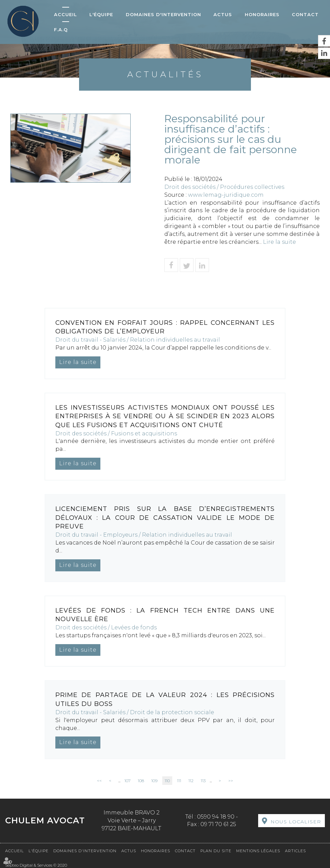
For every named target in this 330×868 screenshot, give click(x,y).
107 (128, 781)
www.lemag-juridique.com (226, 195)
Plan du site (216, 851)
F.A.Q (61, 30)
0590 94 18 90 (216, 817)
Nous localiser (296, 822)
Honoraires (262, 14)
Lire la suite (279, 242)
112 (191, 781)
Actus (223, 14)
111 (179, 781)
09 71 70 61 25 (218, 824)
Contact (305, 14)
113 (203, 781)
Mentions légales (258, 851)
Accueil (65, 14)
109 (154, 781)
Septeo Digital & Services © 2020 (36, 865)
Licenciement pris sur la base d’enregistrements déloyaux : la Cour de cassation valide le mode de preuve (165, 518)
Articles (295, 851)
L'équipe (101, 14)
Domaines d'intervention (163, 14)
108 (141, 781)
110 (167, 781)
